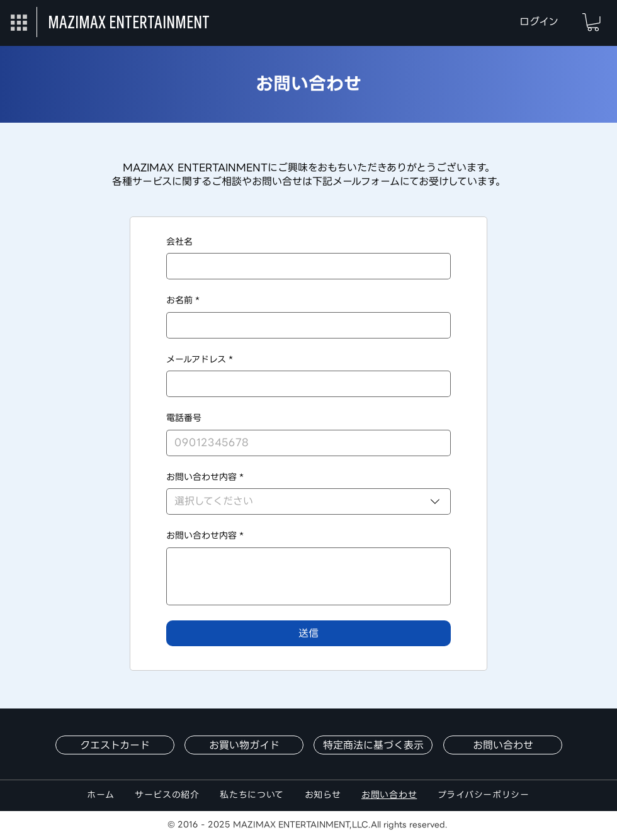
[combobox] (308, 501)
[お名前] (305, 325)
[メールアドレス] (305, 384)
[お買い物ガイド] (244, 745)
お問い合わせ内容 (205, 536)
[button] (19, 22)
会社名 (179, 242)
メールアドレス (200, 360)
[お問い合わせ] (503, 745)
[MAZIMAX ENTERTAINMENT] (132, 22)
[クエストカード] (115, 745)
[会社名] (305, 266)
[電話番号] (305, 443)
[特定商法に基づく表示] (373, 745)
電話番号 (184, 418)
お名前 (183, 301)
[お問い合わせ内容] (308, 576)
